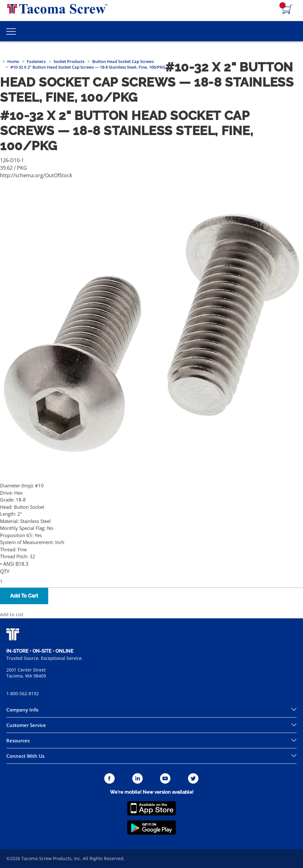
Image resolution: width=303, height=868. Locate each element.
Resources (18, 740)
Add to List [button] (12, 614)
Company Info (22, 710)
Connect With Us (25, 756)
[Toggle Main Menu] (11, 31)
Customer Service (26, 725)
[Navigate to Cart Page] (287, 10)
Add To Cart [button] (24, 596)
